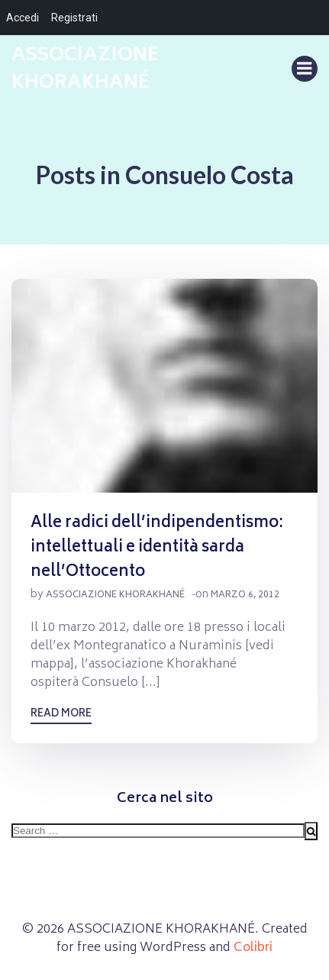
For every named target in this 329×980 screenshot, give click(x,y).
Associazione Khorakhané (115, 595)
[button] (164, 386)
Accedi (23, 18)
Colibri (253, 948)
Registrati (74, 18)
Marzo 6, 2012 (245, 595)
